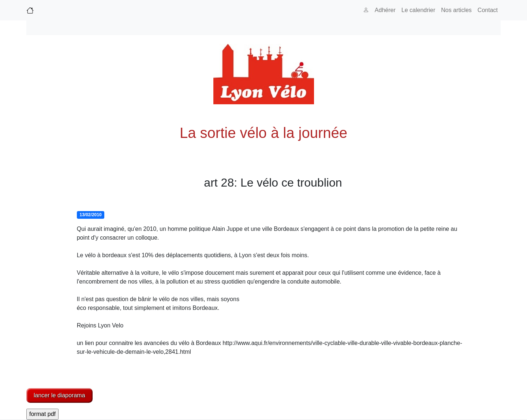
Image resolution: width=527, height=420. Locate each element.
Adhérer (385, 10)
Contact (488, 10)
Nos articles (456, 10)
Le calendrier (418, 10)
